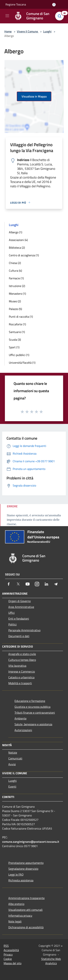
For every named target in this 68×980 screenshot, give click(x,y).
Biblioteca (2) (17, 248)
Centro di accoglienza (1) (24, 255)
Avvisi (12, 764)
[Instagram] (37, 584)
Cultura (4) (15, 271)
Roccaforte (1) (17, 324)
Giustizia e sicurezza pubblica (32, 707)
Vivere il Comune (28, 31)
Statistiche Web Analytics (51, 961)
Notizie (13, 753)
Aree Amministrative (21, 607)
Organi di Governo (19, 601)
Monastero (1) (17, 294)
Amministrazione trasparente (26, 898)
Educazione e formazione (30, 701)
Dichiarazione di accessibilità (26, 927)
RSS (6, 946)
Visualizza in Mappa (34, 96)
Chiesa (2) (15, 263)
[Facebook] (9, 584)
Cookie (8, 959)
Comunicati (15, 758)
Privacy (8, 954)
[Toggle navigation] (7, 16)
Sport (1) (14, 347)
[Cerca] (60, 16)
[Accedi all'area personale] (54, 5)
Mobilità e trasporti (20, 683)
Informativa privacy (20, 916)
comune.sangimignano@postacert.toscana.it (31, 842)
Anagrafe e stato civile (22, 654)
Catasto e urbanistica (21, 677)
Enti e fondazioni (19, 619)
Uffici (12, 613)
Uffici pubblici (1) (19, 355)
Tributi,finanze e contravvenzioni (35, 713)
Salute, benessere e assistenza (33, 724)
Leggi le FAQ (16, 874)
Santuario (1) (17, 332)
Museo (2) (15, 301)
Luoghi (47, 31)
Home (8, 31)
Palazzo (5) (15, 309)
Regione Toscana (16, 4)
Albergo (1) (16, 232)
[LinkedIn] (46, 584)
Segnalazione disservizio (23, 869)
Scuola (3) (15, 340)
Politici (13, 624)
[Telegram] (56, 584)
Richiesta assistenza (21, 880)
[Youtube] (28, 584)
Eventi (12, 786)
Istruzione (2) (17, 286)
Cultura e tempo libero (22, 660)
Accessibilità (11, 950)
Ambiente (20, 718)
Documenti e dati (19, 636)
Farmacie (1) (16, 278)
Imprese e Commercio (22, 671)
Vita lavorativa (17, 666)
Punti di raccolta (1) (21, 317)
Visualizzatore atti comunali (25, 910)
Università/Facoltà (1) (22, 363)
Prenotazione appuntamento (26, 863)
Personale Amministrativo (24, 630)
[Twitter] (18, 584)
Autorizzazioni (23, 730)
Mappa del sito (13, 963)
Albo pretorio (16, 904)
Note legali (15, 921)
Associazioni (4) (18, 240)
